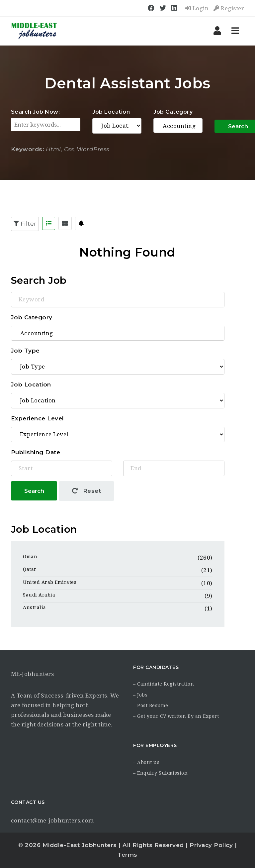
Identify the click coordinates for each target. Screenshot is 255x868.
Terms (127, 855)
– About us (146, 762)
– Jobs (140, 695)
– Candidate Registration (164, 684)
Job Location (111, 112)
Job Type (25, 351)
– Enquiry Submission (160, 773)
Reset (87, 491)
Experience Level (38, 418)
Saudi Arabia (39, 595)
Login (197, 8)
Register (229, 8)
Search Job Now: (36, 112)
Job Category (173, 112)
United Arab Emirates (50, 582)
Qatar (30, 569)
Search (34, 491)
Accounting (178, 126)
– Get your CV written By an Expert (176, 716)
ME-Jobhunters (33, 674)
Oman (30, 557)
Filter (25, 224)
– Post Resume (151, 705)
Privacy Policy (211, 845)
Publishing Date (36, 452)
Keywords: (28, 149)
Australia (35, 607)
